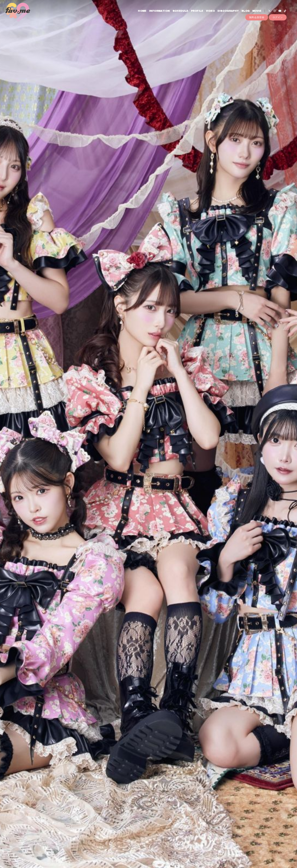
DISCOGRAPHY (228, 11)
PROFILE (197, 11)
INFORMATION (159, 11)
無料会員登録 (257, 17)
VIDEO (210, 11)
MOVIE (257, 11)
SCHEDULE (180, 11)
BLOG (246, 11)
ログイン (278, 17)
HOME (142, 11)
